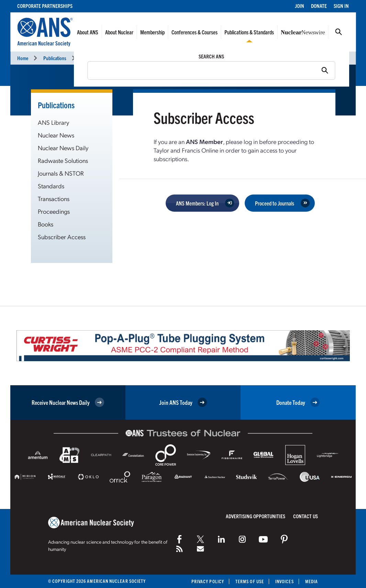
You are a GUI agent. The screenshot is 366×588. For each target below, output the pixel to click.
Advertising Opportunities (256, 516)
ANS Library (53, 122)
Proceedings (54, 211)
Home (23, 58)
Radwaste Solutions (63, 160)
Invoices (285, 581)
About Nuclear (119, 32)
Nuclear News (56, 135)
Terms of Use (250, 581)
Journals (90, 58)
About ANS (88, 32)
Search (339, 32)
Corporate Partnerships (45, 6)
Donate (319, 6)
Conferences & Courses (195, 32)
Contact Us (306, 516)
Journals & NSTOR (61, 173)
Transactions (54, 198)
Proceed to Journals (275, 203)
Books (46, 224)
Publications (55, 58)
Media (312, 581)
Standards (51, 186)
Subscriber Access (62, 237)
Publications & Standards (249, 32)
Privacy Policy (208, 581)
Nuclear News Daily (63, 148)
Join (300, 6)
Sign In (341, 6)
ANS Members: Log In (197, 203)
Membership (152, 32)
